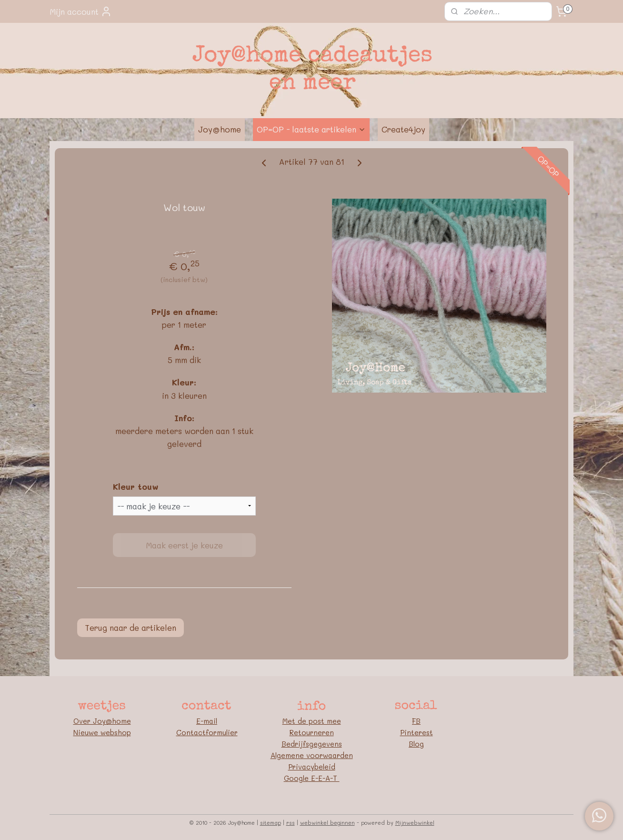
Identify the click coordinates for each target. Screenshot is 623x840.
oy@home (114, 721)
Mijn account (81, 11)
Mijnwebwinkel (415, 823)
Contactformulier (207, 732)
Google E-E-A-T (312, 778)
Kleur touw (136, 486)
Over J (85, 721)
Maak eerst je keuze (184, 545)
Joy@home (220, 129)
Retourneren (312, 732)
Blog (416, 744)
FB (416, 721)
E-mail (207, 721)
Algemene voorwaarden (312, 755)
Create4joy (403, 129)
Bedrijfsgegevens (312, 744)
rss (291, 823)
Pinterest (417, 732)
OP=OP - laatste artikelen (311, 129)
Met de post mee (312, 721)
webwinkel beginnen (327, 823)
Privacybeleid (312, 767)
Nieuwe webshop (102, 732)
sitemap (271, 823)
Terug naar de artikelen (131, 627)
